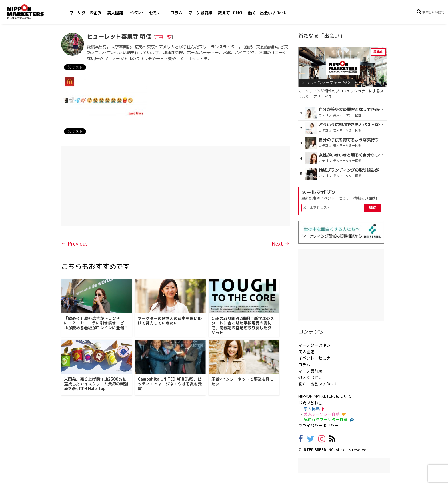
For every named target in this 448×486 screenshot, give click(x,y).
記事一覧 (163, 37)
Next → (281, 244)
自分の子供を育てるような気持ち (349, 140)
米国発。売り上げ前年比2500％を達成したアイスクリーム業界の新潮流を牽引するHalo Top (96, 384)
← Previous (74, 244)
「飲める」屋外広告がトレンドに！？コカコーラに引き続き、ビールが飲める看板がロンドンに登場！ (96, 323)
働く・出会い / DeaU (267, 13)
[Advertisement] (175, 186)
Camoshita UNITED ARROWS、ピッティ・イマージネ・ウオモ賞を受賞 (170, 384)
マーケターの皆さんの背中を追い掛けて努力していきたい (170, 321)
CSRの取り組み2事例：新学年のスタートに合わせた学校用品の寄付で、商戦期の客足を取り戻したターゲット (243, 325)
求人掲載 (314, 409)
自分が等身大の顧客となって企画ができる (352, 109)
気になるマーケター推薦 (328, 420)
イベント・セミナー (147, 13)
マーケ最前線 (200, 13)
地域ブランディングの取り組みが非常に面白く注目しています (352, 170)
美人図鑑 (115, 13)
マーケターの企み (85, 13)
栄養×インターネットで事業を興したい (243, 381)
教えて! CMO (230, 13)
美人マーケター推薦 (325, 414)
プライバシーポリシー (318, 426)
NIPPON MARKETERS (31, 12)
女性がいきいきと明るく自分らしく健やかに (352, 155)
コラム (177, 13)
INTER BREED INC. (319, 450)
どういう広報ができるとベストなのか (352, 125)
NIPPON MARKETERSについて (325, 396)
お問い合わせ (310, 403)
